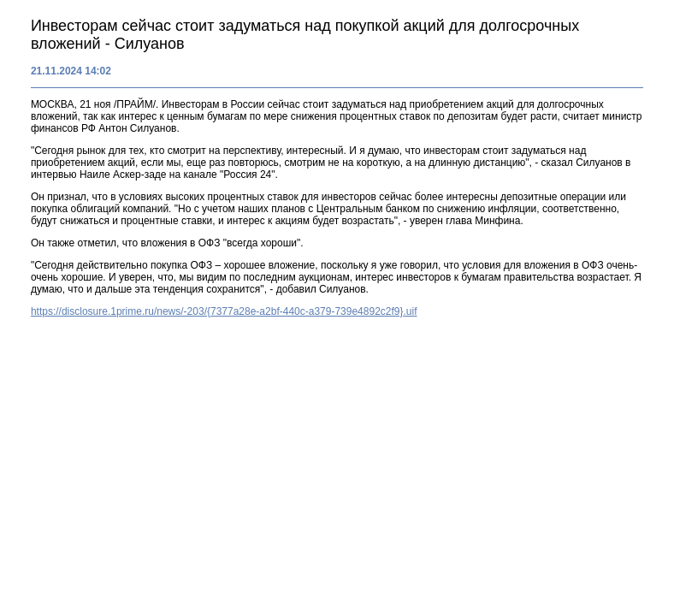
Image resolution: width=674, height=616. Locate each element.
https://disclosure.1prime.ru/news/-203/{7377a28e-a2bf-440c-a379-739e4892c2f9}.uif (224, 311)
